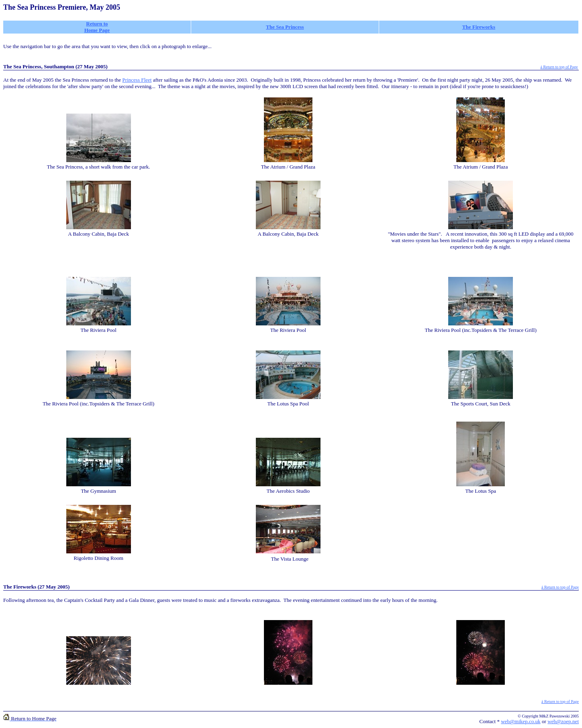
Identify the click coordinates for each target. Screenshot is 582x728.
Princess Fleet (137, 80)
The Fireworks (479, 27)
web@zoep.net (563, 721)
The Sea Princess (285, 27)
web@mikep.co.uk (521, 721)
